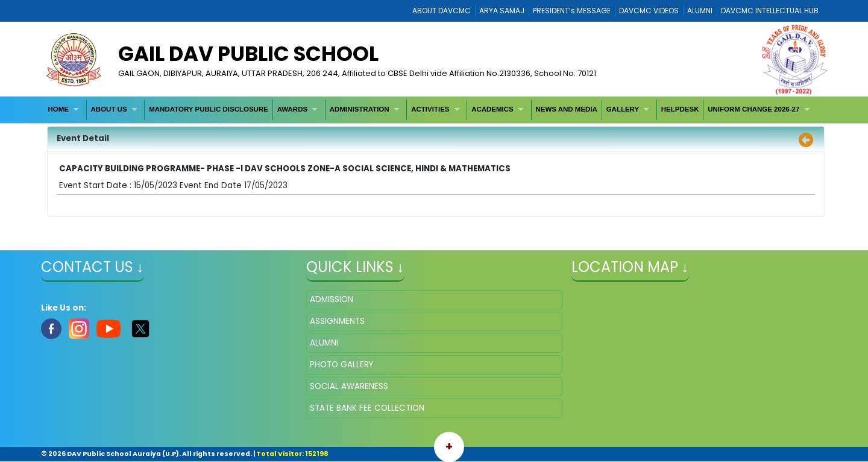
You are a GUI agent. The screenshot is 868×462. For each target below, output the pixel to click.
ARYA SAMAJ (502, 11)
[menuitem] (65, 109)
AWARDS (292, 109)
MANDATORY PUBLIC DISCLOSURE (209, 109)
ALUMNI (700, 11)
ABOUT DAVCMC (442, 11)
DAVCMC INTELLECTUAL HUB (770, 11)
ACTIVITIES (430, 109)
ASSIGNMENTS (337, 321)
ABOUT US (109, 109)
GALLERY (623, 109)
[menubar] (431, 109)
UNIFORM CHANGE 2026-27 (753, 109)
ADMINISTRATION (360, 109)
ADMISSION (332, 299)
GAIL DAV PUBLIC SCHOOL (248, 54)
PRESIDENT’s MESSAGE (572, 11)
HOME (58, 109)
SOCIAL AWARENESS (349, 386)
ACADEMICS (492, 109)
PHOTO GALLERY (341, 365)
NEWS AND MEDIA (566, 109)
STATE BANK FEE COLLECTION (367, 408)
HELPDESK (680, 109)
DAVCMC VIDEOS (649, 11)
